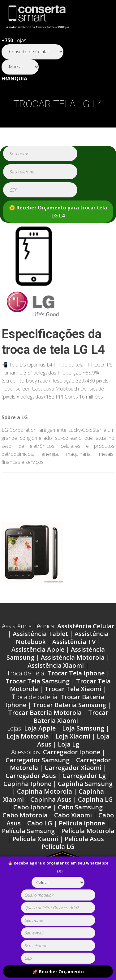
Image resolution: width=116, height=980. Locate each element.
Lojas (14, 40)
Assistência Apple (38, 649)
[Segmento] (32, 52)
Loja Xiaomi (73, 736)
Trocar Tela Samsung (38, 681)
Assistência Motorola (73, 657)
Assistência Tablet (40, 634)
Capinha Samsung (85, 784)
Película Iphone (82, 823)
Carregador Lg (84, 776)
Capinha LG (95, 799)
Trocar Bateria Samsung (69, 705)
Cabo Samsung (80, 807)
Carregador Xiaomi (73, 768)
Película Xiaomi (35, 839)
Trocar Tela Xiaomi (73, 689)
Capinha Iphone (27, 784)
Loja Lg (69, 744)
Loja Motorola (28, 736)
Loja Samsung (83, 728)
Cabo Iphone (32, 807)
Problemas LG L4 (33, 491)
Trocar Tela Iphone (76, 673)
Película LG (58, 846)
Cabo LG (40, 823)
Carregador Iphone (72, 752)
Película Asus (84, 839)
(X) (60, 871)
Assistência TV (74, 642)
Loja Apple (40, 728)
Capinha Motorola (45, 791)
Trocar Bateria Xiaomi (71, 717)
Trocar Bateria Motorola (45, 713)
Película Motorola (88, 831)
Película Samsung (28, 831)
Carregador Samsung (38, 760)
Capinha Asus (51, 799)
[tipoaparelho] (58, 882)
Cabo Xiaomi (73, 815)
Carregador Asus (31, 776)
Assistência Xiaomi (56, 665)
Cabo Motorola (25, 815)
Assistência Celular (86, 626)
